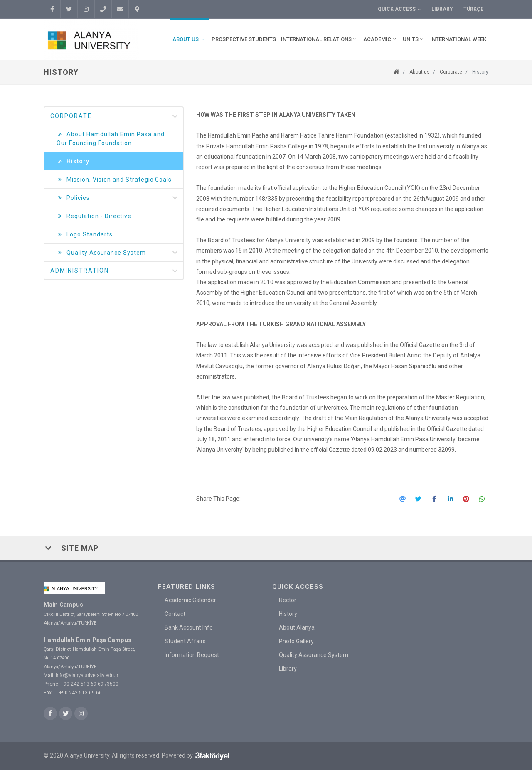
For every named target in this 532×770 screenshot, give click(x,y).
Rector (288, 600)
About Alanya (297, 627)
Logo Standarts (85, 235)
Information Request (192, 655)
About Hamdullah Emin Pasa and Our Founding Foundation (111, 138)
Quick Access (399, 9)
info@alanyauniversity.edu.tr (87, 675)
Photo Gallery (296, 641)
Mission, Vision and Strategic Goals (114, 180)
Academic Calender (190, 600)
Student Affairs (185, 641)
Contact (175, 614)
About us (420, 72)
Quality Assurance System (118, 253)
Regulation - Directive (94, 216)
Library (442, 9)
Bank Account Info (189, 627)
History (480, 72)
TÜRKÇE (473, 9)
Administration (115, 271)
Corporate (451, 72)
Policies (118, 198)
